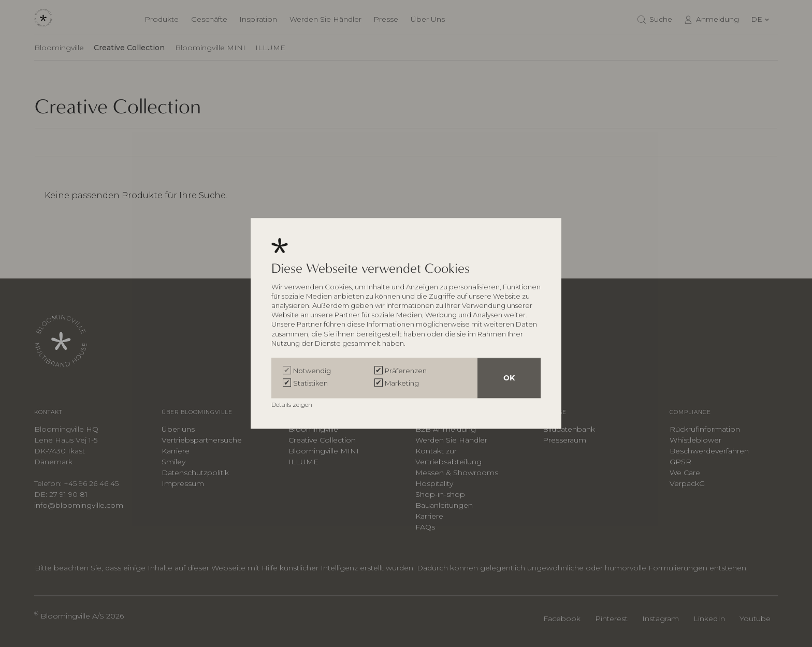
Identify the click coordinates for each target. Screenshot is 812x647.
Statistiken (310, 384)
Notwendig (312, 371)
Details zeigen (293, 405)
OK (509, 378)
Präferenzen (406, 371)
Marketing (402, 384)
